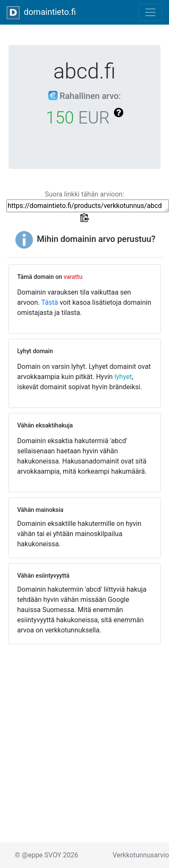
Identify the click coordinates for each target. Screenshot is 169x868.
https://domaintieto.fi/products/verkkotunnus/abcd (88, 206)
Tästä (50, 302)
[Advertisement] (82, 732)
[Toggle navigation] (150, 12)
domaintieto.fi (41, 13)
